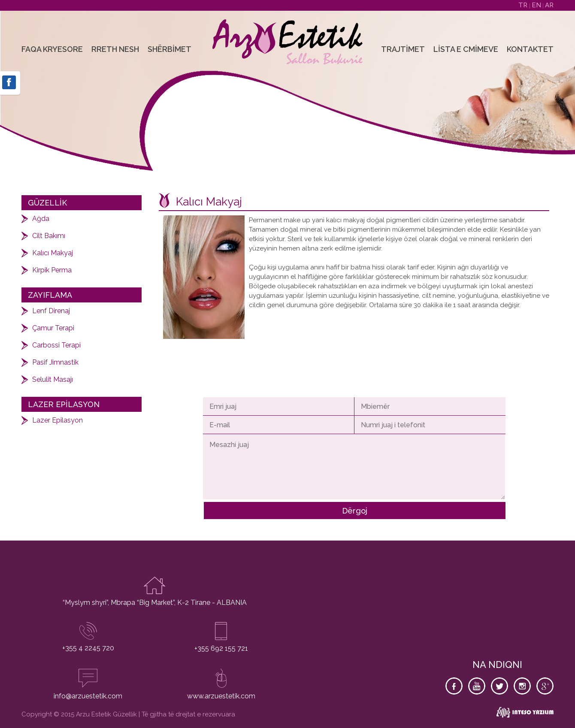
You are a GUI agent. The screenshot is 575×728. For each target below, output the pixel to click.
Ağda (41, 219)
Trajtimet (403, 49)
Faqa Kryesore (52, 49)
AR (549, 5)
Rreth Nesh (115, 49)
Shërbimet (169, 49)
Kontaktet (530, 49)
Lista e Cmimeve (466, 49)
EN (537, 5)
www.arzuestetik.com (221, 696)
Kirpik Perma (52, 270)
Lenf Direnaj (51, 311)
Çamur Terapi (53, 328)
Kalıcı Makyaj (53, 253)
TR (524, 5)
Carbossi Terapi (56, 345)
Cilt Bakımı (49, 236)
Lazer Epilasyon (57, 420)
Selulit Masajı (53, 379)
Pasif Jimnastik (55, 362)
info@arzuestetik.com (88, 696)
